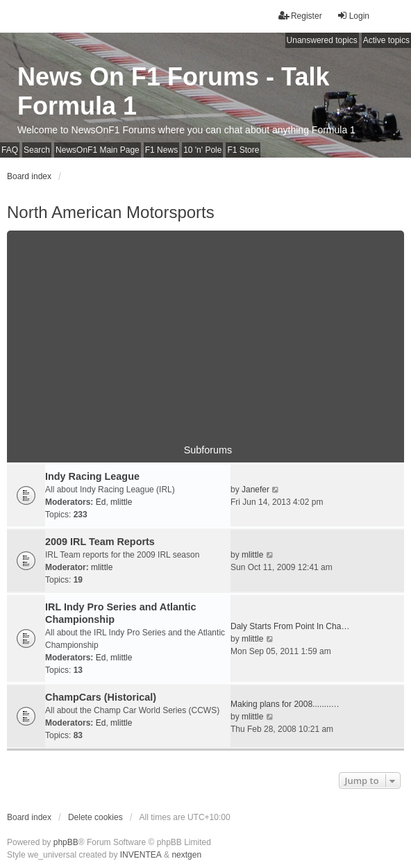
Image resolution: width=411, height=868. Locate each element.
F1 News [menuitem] (161, 150)
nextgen (186, 855)
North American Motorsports (111, 212)
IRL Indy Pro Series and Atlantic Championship (121, 613)
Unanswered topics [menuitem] (322, 40)
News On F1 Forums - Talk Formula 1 (173, 91)
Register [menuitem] (300, 16)
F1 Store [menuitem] (243, 150)
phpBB (66, 842)
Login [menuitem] (353, 16)
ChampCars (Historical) (101, 697)
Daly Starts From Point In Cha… (290, 626)
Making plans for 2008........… (285, 704)
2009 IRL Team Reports (100, 542)
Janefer (255, 490)
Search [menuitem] (37, 150)
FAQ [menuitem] (10, 150)
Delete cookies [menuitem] (95, 817)
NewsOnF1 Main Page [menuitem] (98, 150)
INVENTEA (141, 855)
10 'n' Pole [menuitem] (202, 150)
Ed (101, 502)
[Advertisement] (205, 328)
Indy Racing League (92, 476)
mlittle (121, 502)
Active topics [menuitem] (386, 40)
